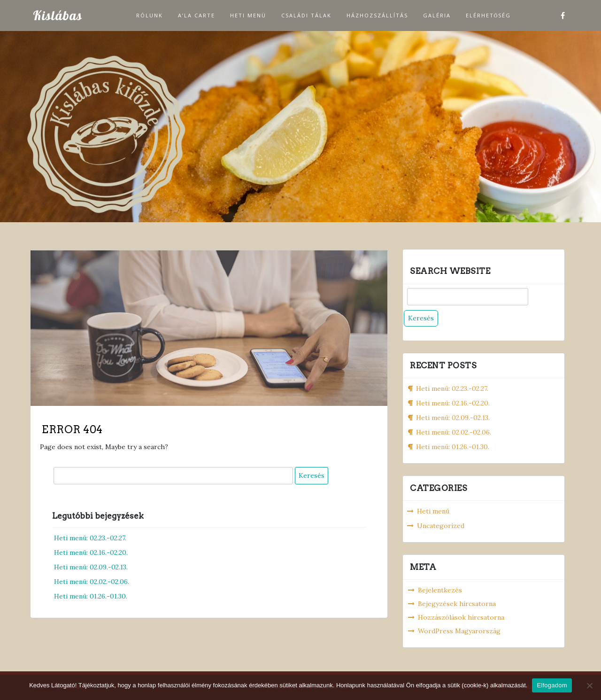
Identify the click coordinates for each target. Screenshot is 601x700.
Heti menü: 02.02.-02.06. (92, 582)
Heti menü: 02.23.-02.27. (90, 538)
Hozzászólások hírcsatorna (461, 617)
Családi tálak (306, 15)
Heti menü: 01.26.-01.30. (91, 596)
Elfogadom (552, 685)
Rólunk (150, 15)
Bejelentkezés (440, 590)
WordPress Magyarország (459, 631)
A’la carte (196, 15)
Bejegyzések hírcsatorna (457, 604)
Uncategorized (441, 526)
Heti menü (248, 15)
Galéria (437, 15)
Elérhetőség (489, 15)
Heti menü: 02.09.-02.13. (91, 567)
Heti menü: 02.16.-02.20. (91, 552)
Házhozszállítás (377, 15)
